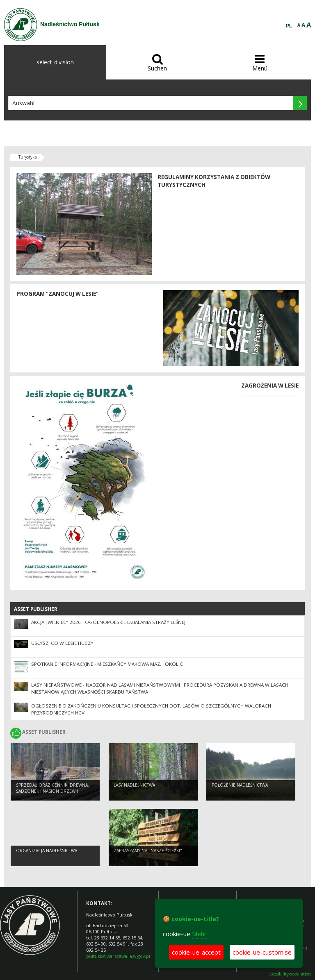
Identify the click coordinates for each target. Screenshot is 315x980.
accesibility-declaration (290, 974)
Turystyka (28, 157)
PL (289, 26)
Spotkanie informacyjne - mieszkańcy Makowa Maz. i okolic (107, 664)
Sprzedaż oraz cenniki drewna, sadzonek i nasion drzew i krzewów (52, 791)
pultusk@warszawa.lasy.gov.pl (118, 956)
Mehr (199, 934)
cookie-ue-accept (196, 952)
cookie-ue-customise (262, 952)
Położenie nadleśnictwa (240, 785)
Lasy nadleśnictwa (134, 785)
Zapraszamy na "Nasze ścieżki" (148, 851)
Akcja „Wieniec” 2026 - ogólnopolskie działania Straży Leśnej (108, 622)
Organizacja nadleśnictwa (47, 851)
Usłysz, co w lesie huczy (62, 643)
